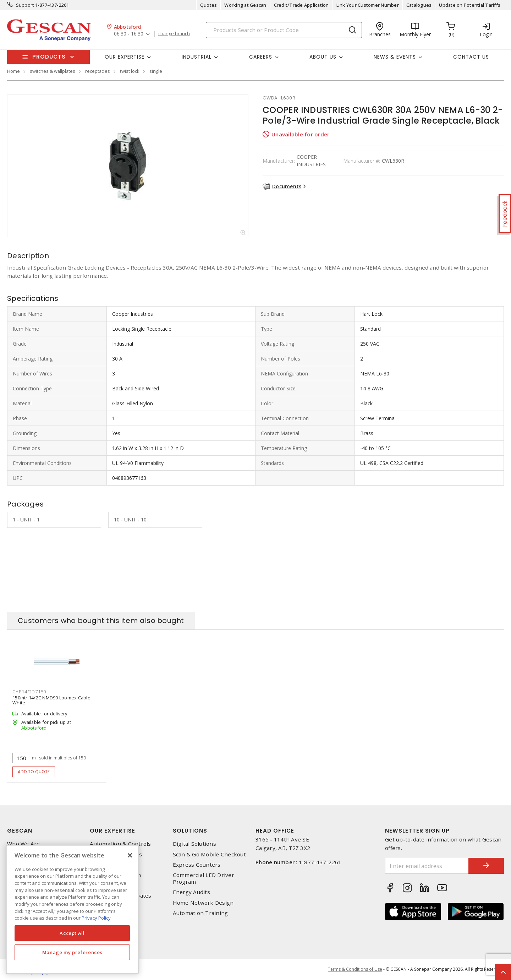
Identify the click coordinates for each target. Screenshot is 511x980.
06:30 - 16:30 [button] (129, 34)
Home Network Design (203, 903)
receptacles (98, 71)
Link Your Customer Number (368, 5)
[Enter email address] (427, 866)
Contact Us (471, 57)
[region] (72, 909)
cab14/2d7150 (29, 692)
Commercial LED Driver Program (204, 878)
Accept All (72, 933)
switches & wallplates (53, 71)
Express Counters (197, 865)
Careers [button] (261, 57)
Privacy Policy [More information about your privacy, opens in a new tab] (96, 918)
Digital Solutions (194, 844)
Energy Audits (191, 892)
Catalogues (419, 5)
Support (25, 5)
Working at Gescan (245, 5)
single (156, 71)
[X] (130, 855)
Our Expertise (112, 831)
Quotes (209, 5)
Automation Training (200, 913)
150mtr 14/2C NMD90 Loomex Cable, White (52, 700)
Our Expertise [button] (125, 57)
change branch (174, 34)
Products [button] (49, 57)
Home (13, 71)
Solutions (190, 831)
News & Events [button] (395, 57)
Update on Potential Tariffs (470, 5)
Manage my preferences (72, 952)
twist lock (130, 71)
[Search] (284, 30)
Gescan (20, 831)
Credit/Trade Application (301, 5)
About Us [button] (323, 57)
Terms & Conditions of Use (355, 969)
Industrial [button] (197, 57)
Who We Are (24, 844)
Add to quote (34, 772)
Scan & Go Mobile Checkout (209, 854)
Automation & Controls (120, 844)
